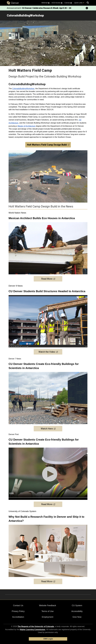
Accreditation (18, 617)
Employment (48, 617)
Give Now (77, 617)
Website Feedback (48, 605)
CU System (77, 605)
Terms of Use (48, 611)
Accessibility (77, 611)
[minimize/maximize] (87, 8)
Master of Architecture (27, 126)
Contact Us (18, 605)
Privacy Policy (18, 611)
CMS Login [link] (48, 639)
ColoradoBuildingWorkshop (23, 89)
